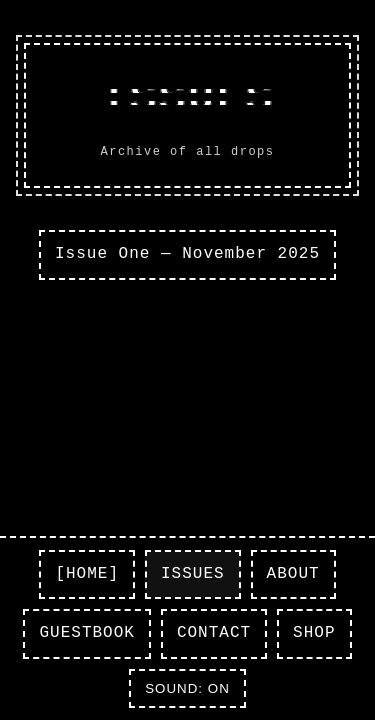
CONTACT (214, 633)
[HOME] (87, 574)
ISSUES (193, 574)
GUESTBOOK (86, 633)
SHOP (314, 633)
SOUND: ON (187, 688)
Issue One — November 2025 (187, 254)
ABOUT (293, 574)
